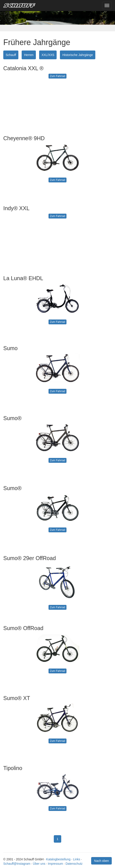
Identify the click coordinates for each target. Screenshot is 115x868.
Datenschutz (74, 864)
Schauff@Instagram (17, 864)
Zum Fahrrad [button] (57, 76)
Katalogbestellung (58, 859)
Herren (29, 55)
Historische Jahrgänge (78, 55)
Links (77, 859)
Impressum (55, 864)
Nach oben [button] (101, 861)
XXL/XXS (48, 55)
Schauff (11, 55)
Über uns (39, 864)
